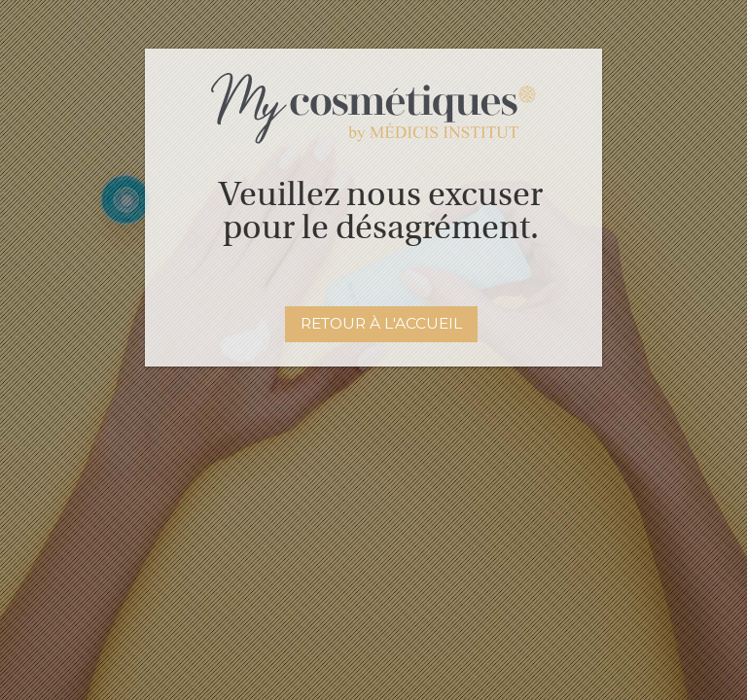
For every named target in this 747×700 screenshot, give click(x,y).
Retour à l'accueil (381, 323)
